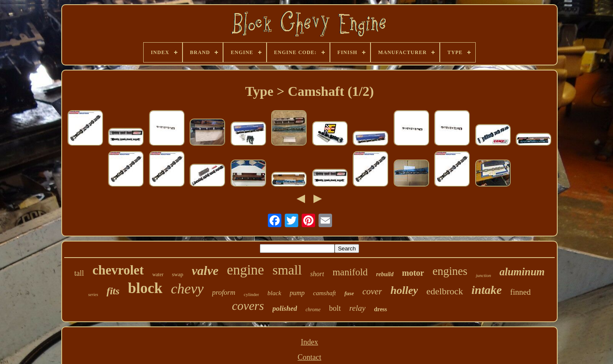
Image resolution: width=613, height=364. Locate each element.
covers (248, 306)
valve (205, 270)
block (145, 288)
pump (297, 293)
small (287, 270)
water (158, 274)
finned (521, 292)
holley (404, 290)
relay (357, 308)
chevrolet (118, 270)
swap (178, 274)
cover (372, 291)
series (93, 295)
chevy (187, 289)
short (317, 274)
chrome (313, 310)
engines (450, 271)
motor (413, 273)
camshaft (324, 293)
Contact (309, 357)
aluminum (522, 272)
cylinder (251, 294)
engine (245, 270)
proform (224, 292)
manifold (350, 272)
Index (309, 342)
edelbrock (445, 291)
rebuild (385, 274)
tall (79, 273)
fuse (349, 293)
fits (113, 291)
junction (483, 275)
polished (285, 308)
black (274, 293)
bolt (335, 308)
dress (380, 309)
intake (487, 290)
